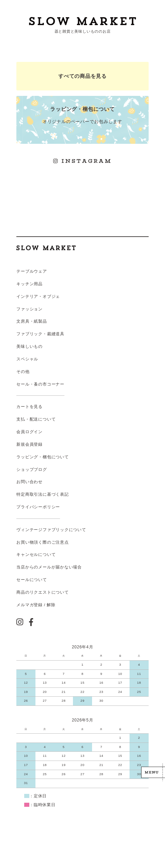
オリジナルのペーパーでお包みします (82, 115)
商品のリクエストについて (42, 592)
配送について (43, 419)
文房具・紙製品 (32, 321)
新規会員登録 (29, 444)
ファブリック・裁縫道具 (40, 334)
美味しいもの (29, 346)
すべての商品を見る (82, 76)
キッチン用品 (29, 284)
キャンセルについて (36, 555)
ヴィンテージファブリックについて (51, 530)
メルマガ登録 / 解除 (36, 605)
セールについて (32, 580)
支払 (21, 419)
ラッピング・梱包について (42, 457)
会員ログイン (29, 432)
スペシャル (27, 359)
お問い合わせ (29, 482)
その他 (23, 372)
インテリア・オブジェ (38, 296)
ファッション (29, 309)
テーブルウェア (32, 271)
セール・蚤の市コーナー (40, 384)
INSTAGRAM (82, 161)
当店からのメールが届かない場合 (49, 567)
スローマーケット (83, 21)
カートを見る (29, 407)
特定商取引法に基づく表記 (42, 494)
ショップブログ (32, 470)
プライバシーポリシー (38, 507)
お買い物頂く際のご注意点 (42, 542)
